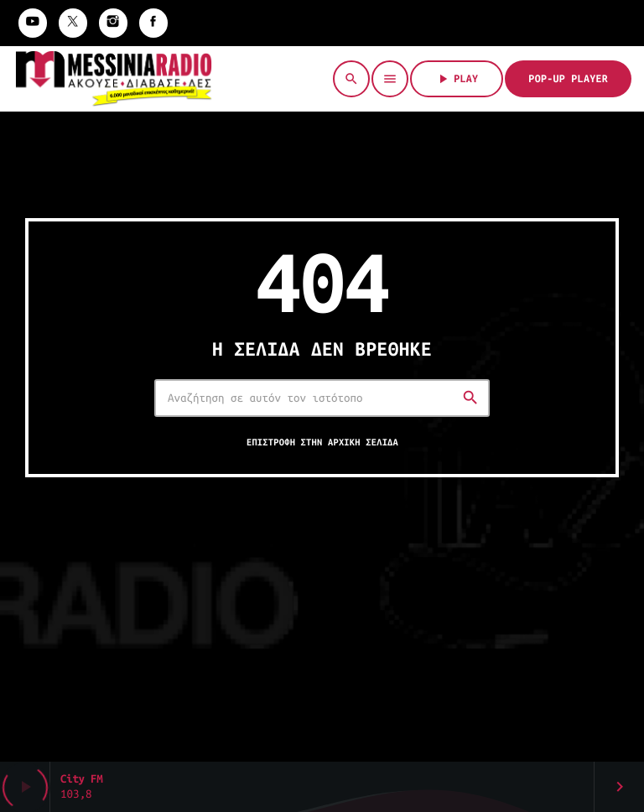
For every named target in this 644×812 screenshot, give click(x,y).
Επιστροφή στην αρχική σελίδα (322, 443)
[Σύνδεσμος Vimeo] (114, 79)
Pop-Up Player (568, 79)
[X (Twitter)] (73, 23)
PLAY (457, 79)
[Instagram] (113, 23)
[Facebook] (153, 23)
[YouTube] (33, 23)
